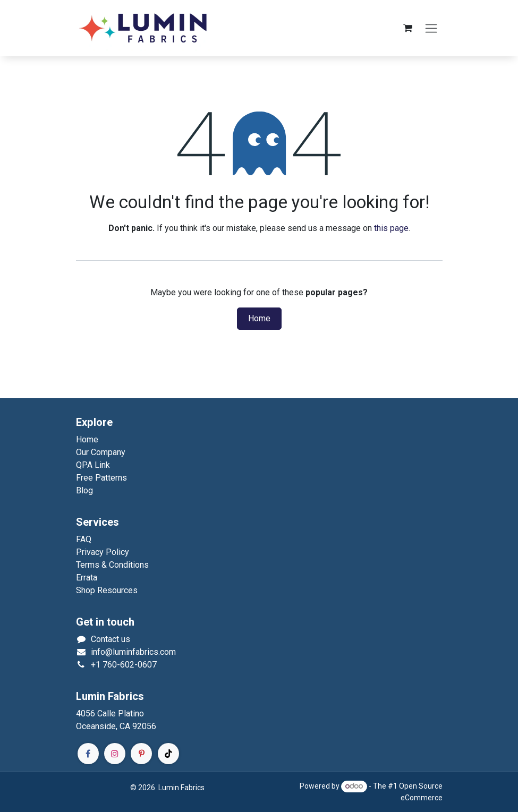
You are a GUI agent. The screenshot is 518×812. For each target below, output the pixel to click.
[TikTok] (168, 754)
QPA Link (93, 465)
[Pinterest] (141, 754)
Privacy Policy (103, 552)
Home (259, 319)
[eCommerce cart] (408, 28)
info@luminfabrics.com (133, 652)
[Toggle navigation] (431, 28)
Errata (87, 578)
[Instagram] (115, 754)
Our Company (101, 452)
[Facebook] (88, 754)
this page (391, 228)
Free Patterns (101, 478)
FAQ (84, 539)
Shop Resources (107, 590)
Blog (84, 490)
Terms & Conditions (112, 565)
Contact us (111, 639)
